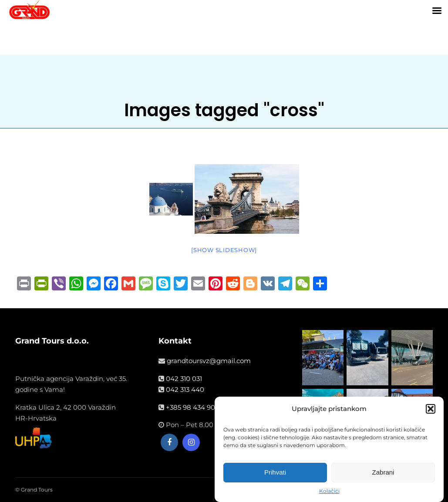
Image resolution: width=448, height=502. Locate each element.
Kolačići (329, 492)
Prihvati (275, 473)
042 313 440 (185, 389)
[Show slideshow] (224, 250)
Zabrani (383, 473)
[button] (431, 410)
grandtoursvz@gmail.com (209, 361)
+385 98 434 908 (193, 407)
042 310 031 (184, 379)
